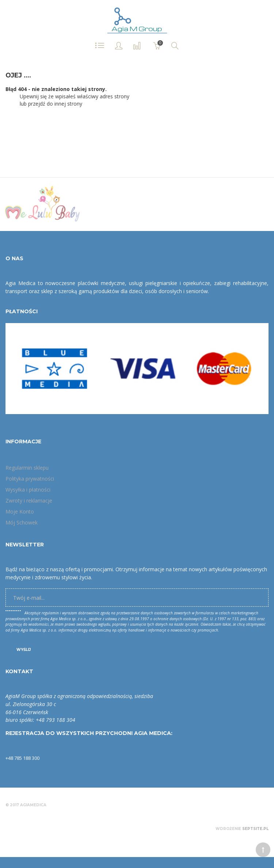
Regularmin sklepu (27, 468)
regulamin (50, 613)
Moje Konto (20, 511)
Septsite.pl (255, 829)
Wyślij (24, 650)
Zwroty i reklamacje (29, 501)
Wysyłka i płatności (28, 490)
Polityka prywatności (30, 479)
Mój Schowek (22, 522)
